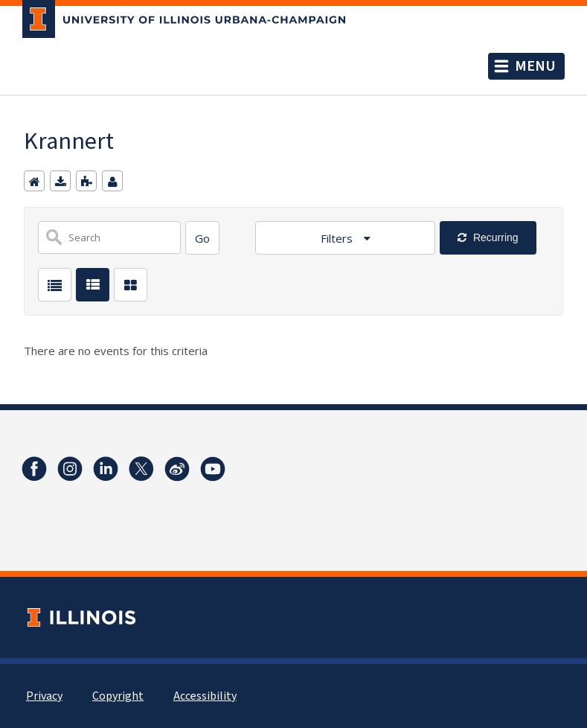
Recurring (494, 237)
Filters (338, 238)
